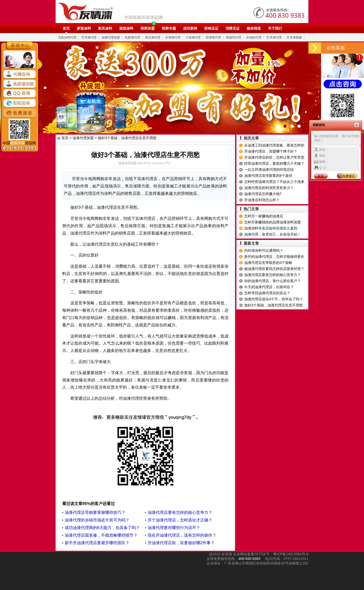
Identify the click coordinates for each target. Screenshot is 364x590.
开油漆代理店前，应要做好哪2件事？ (181, 543)
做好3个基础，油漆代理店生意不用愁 (274, 305)
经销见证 (211, 28)
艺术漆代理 (89, 37)
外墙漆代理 (173, 37)
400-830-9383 (249, 559)
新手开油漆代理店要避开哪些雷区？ (97, 543)
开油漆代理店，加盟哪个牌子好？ (271, 151)
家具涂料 (105, 28)
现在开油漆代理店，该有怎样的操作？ (182, 535)
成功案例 (190, 28)
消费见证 (233, 28)
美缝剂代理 (234, 37)
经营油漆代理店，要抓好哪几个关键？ (274, 163)
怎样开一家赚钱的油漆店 (264, 216)
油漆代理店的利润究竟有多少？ (269, 188)
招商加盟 (148, 28)
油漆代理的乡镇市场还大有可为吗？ (97, 520)
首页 (66, 28)
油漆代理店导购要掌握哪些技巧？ (95, 512)
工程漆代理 (193, 37)
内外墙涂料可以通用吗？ (264, 250)
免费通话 (349, 176)
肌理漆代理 (213, 37)
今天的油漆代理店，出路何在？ (269, 287)
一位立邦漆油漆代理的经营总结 (269, 170)
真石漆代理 (153, 37)
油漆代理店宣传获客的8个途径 (268, 176)
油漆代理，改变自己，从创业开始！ (272, 234)
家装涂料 (84, 28)
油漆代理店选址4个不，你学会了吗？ (274, 299)
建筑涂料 (126, 28)
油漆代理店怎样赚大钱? (263, 194)
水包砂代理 (254, 37)
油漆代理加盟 (111, 37)
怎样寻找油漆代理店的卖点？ (267, 293)
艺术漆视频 (294, 37)
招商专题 (169, 28)
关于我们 (275, 28)
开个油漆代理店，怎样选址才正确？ (180, 520)
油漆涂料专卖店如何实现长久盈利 (271, 228)
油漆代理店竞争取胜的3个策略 (268, 263)
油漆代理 (113, 11)
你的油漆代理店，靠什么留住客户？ (272, 281)
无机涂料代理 (67, 37)
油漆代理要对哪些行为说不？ (174, 528)
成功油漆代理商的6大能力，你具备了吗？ (102, 528)
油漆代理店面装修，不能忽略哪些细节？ (101, 535)
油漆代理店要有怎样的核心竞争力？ (180, 512)
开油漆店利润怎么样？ (262, 200)
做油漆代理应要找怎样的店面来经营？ (274, 269)
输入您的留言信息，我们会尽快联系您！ (337, 140)
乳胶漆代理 (132, 37)
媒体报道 (254, 28)
